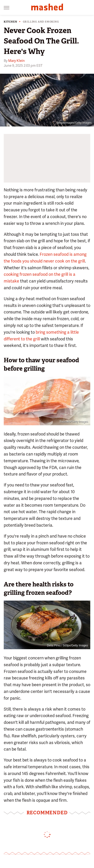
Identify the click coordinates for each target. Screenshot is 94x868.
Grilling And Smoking (41, 22)
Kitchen (10, 22)
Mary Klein (16, 61)
